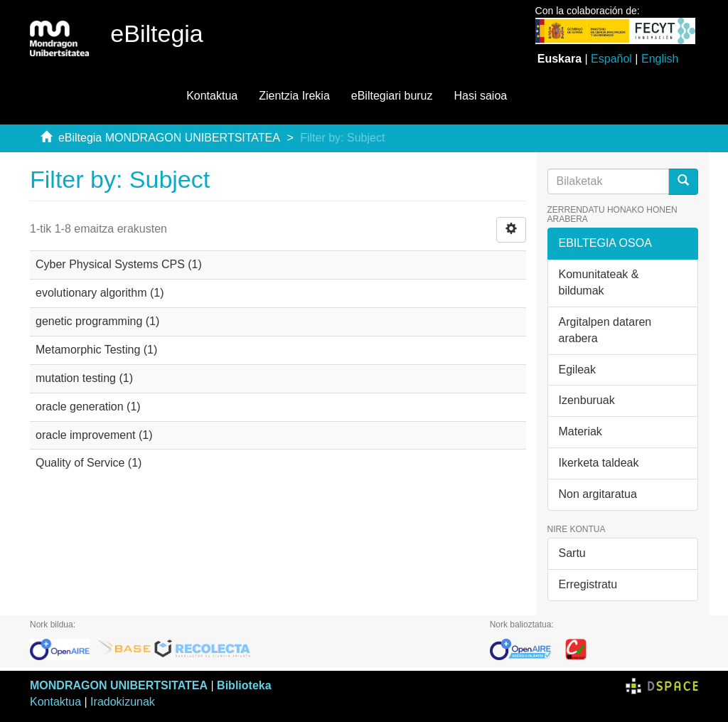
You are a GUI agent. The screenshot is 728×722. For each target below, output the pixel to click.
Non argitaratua (598, 494)
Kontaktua (212, 96)
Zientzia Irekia (294, 96)
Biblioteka (244, 685)
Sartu (572, 553)
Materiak (580, 431)
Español (611, 59)
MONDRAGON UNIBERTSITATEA (119, 685)
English (660, 59)
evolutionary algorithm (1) (100, 293)
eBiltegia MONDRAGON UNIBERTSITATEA (169, 138)
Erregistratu (588, 584)
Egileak (577, 370)
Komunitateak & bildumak (599, 282)
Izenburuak (587, 400)
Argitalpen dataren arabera (605, 330)
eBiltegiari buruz (392, 96)
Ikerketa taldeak (599, 463)
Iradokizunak (123, 702)
